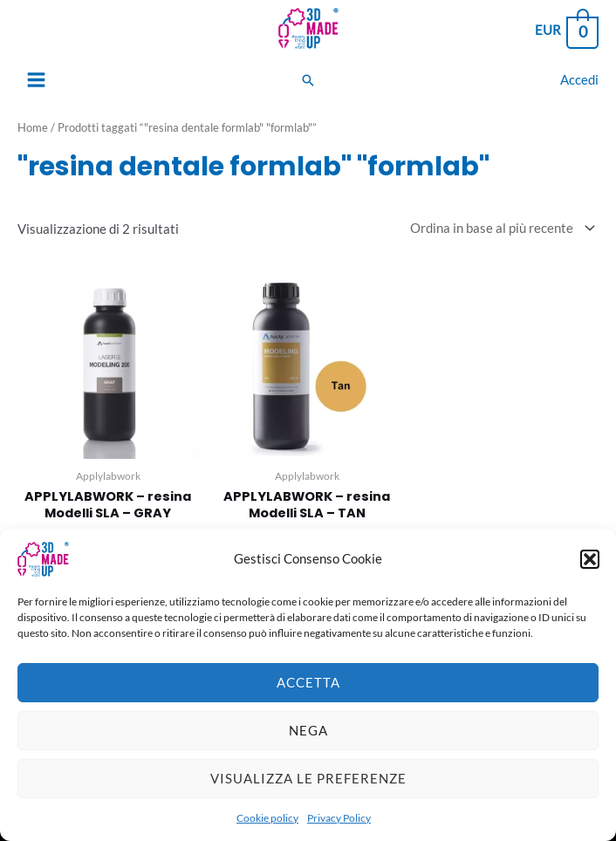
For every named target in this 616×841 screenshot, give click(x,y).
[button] (590, 566)
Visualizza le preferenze (308, 785)
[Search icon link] (308, 80)
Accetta (308, 689)
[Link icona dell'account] (579, 80)
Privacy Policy (339, 825)
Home (33, 127)
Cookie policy (267, 825)
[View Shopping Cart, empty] (566, 31)
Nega (308, 737)
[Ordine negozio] (499, 228)
